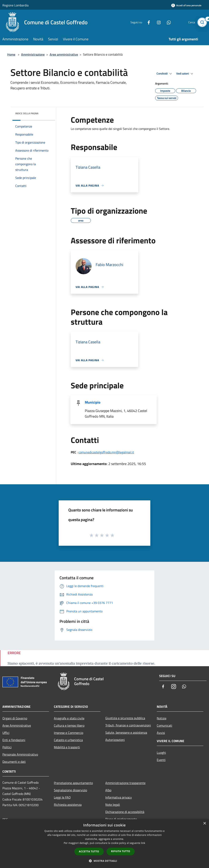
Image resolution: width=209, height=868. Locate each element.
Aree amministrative (64, 54)
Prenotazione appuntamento (73, 783)
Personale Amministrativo (20, 754)
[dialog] (104, 844)
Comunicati (164, 725)
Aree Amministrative (17, 725)
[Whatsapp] (166, 22)
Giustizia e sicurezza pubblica (125, 718)
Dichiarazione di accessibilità (125, 812)
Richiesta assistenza (68, 805)
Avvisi (161, 733)
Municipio (93, 402)
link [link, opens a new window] (143, 843)
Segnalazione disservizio (70, 790)
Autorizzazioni (115, 740)
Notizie (162, 718)
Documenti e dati (14, 762)
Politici (7, 747)
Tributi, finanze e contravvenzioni (128, 725)
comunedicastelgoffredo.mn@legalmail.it (106, 452)
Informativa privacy (119, 797)
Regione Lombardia (15, 5)
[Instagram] (156, 22)
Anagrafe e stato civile (69, 718)
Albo (108, 790)
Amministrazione (33, 54)
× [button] (204, 824)
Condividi (165, 74)
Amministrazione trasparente (125, 783)
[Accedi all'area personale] (186, 5)
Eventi (161, 760)
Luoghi (161, 753)
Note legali (113, 805)
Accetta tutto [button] (89, 851)
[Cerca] (202, 22)
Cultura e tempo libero (69, 725)
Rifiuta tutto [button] (121, 851)
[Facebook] (146, 22)
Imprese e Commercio (69, 733)
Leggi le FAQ (62, 797)
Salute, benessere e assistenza (126, 732)
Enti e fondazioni (14, 740)
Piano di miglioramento (121, 819)
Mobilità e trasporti (67, 747)
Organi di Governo (15, 718)
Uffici (6, 733)
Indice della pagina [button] (27, 113)
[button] (104, 861)
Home (11, 54)
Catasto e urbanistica (68, 740)
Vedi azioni (185, 74)
